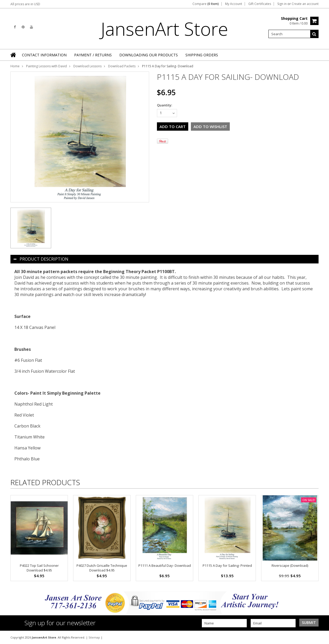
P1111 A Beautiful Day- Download (165, 565)
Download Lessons (87, 66)
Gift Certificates (260, 4)
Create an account (305, 4)
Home (15, 66)
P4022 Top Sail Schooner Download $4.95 (39, 568)
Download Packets (122, 66)
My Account (234, 4)
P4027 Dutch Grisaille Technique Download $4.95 (102, 568)
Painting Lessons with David (46, 66)
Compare (206, 4)
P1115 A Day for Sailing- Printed (227, 565)
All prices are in (25, 4)
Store (164, 29)
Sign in (282, 4)
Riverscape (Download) (290, 565)
